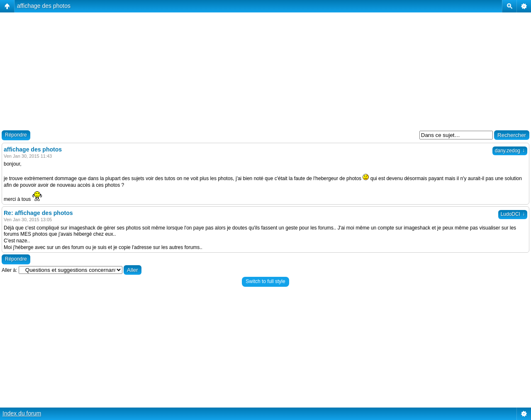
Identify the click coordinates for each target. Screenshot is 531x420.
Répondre (16, 135)
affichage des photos (44, 6)
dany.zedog (510, 151)
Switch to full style (265, 281)
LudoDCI (513, 214)
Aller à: (9, 270)
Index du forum (22, 413)
